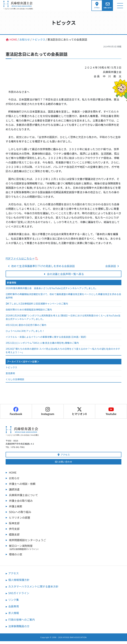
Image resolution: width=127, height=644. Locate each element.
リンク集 (14, 602)
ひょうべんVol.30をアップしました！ (25, 334)
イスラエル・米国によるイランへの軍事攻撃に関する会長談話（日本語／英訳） (46, 340)
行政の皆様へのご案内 (21, 622)
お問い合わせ (64, 464)
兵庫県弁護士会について (23, 498)
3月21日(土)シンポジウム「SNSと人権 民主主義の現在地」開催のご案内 (42, 346)
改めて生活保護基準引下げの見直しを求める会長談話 (41, 269)
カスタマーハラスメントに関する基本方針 (33, 589)
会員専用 (14, 609)
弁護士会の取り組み (21, 503)
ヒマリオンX (79, 414)
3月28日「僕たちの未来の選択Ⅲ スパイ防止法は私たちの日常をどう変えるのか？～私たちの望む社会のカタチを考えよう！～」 (63, 353)
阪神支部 (14, 526)
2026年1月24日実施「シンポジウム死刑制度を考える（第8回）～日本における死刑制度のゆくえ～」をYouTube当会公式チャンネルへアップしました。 (63, 320)
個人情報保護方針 (19, 583)
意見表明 (10, 376)
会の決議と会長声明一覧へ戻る (63, 277)
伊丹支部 (14, 532)
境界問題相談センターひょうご (27, 543)
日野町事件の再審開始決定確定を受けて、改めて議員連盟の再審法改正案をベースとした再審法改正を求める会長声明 (63, 299)
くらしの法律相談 (15, 382)
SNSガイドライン (19, 596)
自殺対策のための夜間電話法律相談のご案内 (29, 312)
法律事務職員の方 (19, 629)
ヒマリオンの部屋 (20, 520)
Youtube (111, 414)
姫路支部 (14, 537)
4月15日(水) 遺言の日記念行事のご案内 (26, 328)
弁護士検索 (16, 509)
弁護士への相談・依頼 (22, 487)
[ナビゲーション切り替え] (120, 7)
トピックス (11, 370)
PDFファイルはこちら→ (20, 261)
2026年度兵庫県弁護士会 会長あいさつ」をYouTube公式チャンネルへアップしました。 (52, 291)
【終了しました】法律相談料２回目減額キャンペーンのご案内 (37, 307)
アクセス (63, 457)
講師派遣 (14, 492)
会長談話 (112, 269)
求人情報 (14, 616)
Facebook (16, 414)
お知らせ (14, 481)
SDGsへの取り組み (20, 515)
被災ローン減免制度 (65, 550)
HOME (13, 475)
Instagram (48, 414)
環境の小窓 (16, 557)
